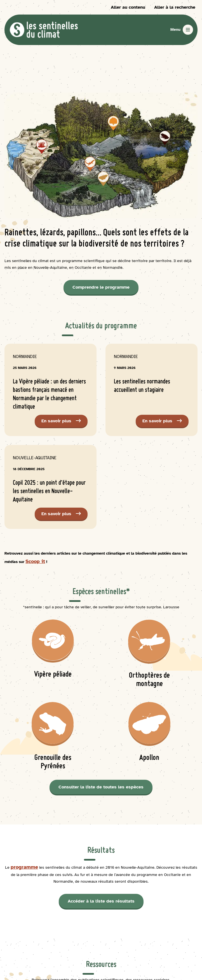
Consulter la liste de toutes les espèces (101, 787)
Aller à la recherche (175, 7)
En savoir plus (64, 422)
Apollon (149, 758)
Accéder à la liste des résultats (101, 901)
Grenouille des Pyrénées (53, 762)
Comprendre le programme (101, 287)
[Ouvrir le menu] (182, 30)
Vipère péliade (53, 675)
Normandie (25, 357)
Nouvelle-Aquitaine (35, 458)
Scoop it (35, 561)
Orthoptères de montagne (149, 680)
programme (24, 867)
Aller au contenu (128, 7)
